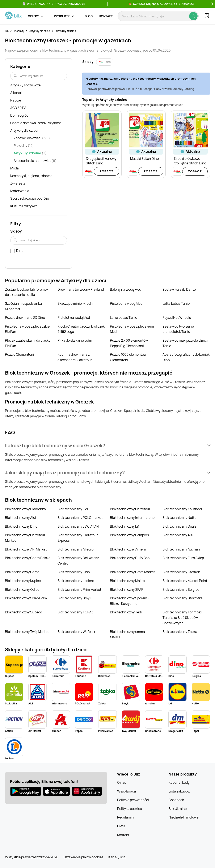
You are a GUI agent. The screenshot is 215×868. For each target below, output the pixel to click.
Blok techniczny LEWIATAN (78, 526)
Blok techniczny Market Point (185, 581)
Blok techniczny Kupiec (23, 581)
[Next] (212, 4)
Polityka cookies (129, 809)
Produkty (19, 31)
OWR (121, 826)
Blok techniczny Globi (74, 572)
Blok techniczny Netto (179, 518)
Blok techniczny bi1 (125, 526)
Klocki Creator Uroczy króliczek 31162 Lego (81, 329)
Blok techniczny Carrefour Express (78, 538)
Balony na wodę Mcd (126, 289)
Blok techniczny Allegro (75, 549)
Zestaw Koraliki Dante (179, 289)
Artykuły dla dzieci (40, 31)
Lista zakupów (179, 791)
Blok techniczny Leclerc (76, 581)
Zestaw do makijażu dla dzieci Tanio (185, 343)
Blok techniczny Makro (127, 581)
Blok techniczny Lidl (73, 509)
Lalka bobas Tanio (176, 303)
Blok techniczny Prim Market (79, 590)
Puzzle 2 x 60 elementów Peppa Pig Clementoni (129, 343)
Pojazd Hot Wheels (177, 318)
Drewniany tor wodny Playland (81, 289)
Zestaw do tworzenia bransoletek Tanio (178, 329)
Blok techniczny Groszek (181, 572)
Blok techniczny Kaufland (182, 509)
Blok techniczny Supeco (24, 612)
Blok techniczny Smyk (74, 598)
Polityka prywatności (133, 800)
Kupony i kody (179, 782)
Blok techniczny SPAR (127, 590)
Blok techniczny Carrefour (130, 509)
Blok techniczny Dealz (179, 526)
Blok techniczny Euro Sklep (183, 558)
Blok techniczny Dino (21, 526)
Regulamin (125, 817)
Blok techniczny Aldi (20, 518)
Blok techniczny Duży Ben (130, 558)
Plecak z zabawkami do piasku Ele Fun (28, 343)
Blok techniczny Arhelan (129, 549)
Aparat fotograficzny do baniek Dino (186, 357)
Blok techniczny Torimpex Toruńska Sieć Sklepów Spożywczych (182, 617)
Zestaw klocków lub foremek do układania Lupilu (27, 292)
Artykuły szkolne (66, 31)
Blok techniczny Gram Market (132, 572)
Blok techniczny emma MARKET (127, 634)
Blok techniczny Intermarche (132, 518)
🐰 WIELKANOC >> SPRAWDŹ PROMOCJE (54, 4)
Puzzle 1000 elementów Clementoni (128, 357)
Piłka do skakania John (75, 340)
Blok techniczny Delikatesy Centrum (78, 561)
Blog (89, 16)
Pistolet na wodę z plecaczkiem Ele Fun (29, 329)
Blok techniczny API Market (26, 549)
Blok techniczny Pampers (129, 535)
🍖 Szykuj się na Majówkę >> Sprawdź (161, 4)
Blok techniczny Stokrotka (183, 598)
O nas (122, 782)
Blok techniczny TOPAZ (75, 612)
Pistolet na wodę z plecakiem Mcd (132, 329)
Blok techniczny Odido (22, 590)
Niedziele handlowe (184, 817)
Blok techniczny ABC (178, 535)
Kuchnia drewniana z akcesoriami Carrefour (75, 357)
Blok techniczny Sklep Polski (27, 598)
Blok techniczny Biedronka (25, 509)
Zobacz (107, 171)
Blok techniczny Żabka (180, 632)
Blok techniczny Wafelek (76, 632)
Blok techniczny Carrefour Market (25, 538)
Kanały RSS (117, 857)
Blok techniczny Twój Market (27, 632)
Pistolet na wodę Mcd (126, 303)
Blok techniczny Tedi (126, 612)
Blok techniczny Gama (22, 572)
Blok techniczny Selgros (181, 590)
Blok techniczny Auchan (181, 549)
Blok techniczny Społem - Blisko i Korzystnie (130, 601)
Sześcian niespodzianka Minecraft (23, 306)
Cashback (176, 800)
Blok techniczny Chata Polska (28, 558)
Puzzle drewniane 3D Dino (25, 318)
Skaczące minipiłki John (76, 303)
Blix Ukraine (178, 809)
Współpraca (127, 791)
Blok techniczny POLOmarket (80, 518)
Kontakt (106, 16)
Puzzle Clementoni (20, 354)
